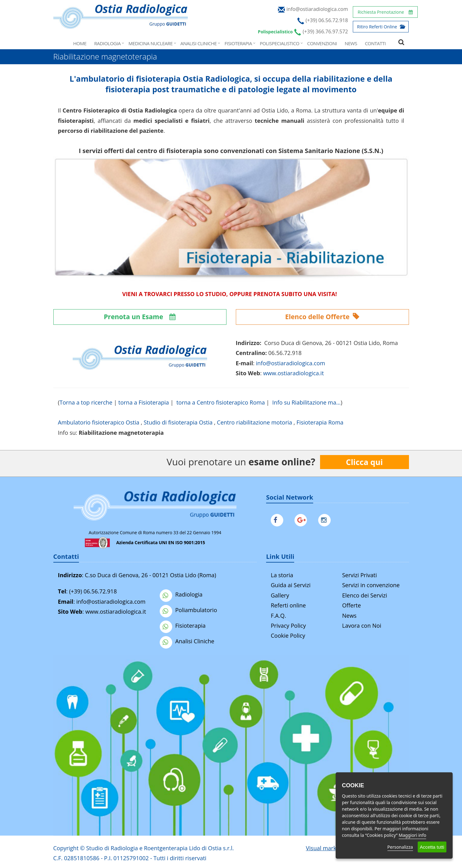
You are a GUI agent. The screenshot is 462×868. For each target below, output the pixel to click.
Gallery (280, 595)
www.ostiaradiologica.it (293, 373)
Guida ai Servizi (291, 585)
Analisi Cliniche (198, 43)
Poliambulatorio (188, 610)
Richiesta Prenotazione (385, 12)
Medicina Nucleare (151, 43)
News (351, 43)
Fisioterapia (238, 43)
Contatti (375, 43)
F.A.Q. (278, 616)
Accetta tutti (432, 847)
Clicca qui (364, 462)
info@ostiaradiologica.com (111, 602)
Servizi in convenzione (371, 585)
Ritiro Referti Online (381, 27)
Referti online (288, 605)
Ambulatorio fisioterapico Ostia (99, 422)
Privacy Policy (288, 626)
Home (80, 43)
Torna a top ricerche (86, 402)
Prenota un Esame (140, 317)
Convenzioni (322, 43)
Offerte (352, 605)
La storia (282, 575)
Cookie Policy (288, 635)
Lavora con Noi (362, 626)
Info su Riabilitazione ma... (306, 402)
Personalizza (400, 847)
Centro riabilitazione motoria (254, 422)
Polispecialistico (280, 43)
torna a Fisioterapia (143, 402)
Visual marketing (328, 848)
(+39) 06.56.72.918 (93, 591)
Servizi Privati (360, 575)
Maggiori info (412, 835)
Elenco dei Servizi (365, 595)
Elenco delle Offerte (322, 317)
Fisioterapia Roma (320, 422)
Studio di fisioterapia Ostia (178, 422)
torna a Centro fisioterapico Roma (220, 402)
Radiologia (107, 43)
